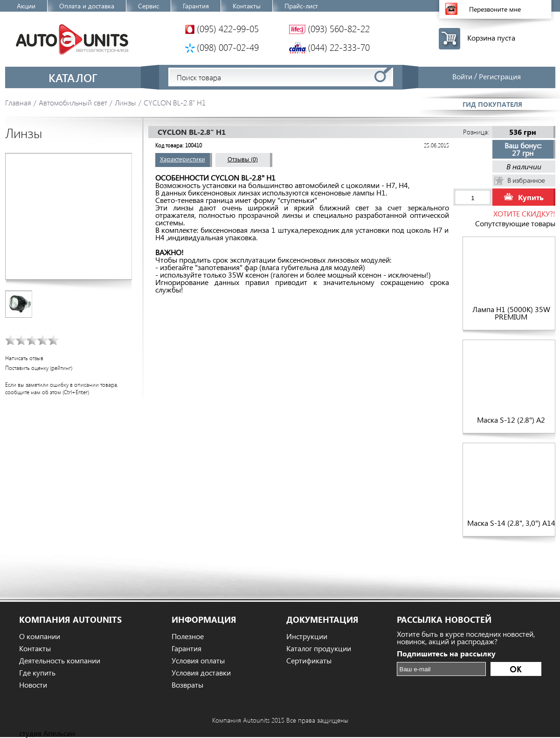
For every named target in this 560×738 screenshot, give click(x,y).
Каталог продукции (319, 648)
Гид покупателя (492, 104)
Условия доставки (201, 673)
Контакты (247, 6)
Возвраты (187, 685)
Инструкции (307, 636)
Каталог (73, 77)
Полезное (188, 636)
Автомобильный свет (73, 102)
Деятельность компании (60, 661)
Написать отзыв (24, 358)
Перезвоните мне (495, 9)
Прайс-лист (301, 6)
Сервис (149, 6)
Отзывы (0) (243, 159)
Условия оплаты (198, 661)
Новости (33, 685)
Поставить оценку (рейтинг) (39, 368)
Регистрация (500, 76)
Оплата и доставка (87, 6)
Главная (18, 102)
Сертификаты (309, 661)
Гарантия (196, 6)
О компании (40, 636)
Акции (26, 6)
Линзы (125, 102)
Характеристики (183, 159)
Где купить (37, 673)
